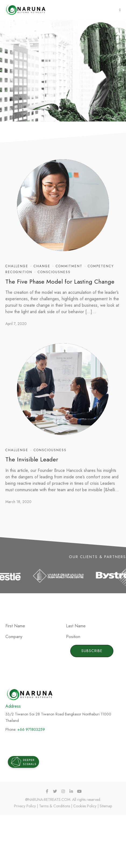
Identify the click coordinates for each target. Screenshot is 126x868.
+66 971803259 (31, 729)
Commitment (69, 266)
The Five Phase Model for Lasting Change (60, 281)
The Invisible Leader (32, 459)
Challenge (17, 266)
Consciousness (54, 272)
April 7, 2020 (16, 324)
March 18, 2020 (18, 502)
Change (42, 266)
